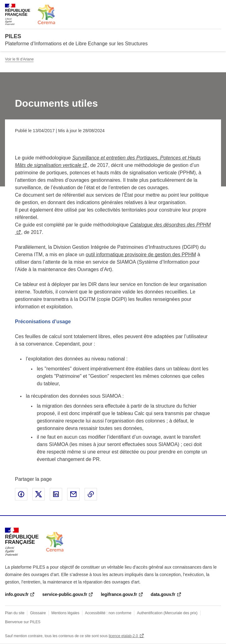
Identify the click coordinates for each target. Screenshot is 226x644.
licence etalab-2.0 (123, 636)
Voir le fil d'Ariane (19, 59)
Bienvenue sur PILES (23, 622)
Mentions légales (65, 613)
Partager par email (73, 494)
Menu (217, 7)
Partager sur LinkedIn (56, 494)
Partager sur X (39, 494)
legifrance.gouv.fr (119, 594)
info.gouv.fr (17, 594)
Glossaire (38, 613)
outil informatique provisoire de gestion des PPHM (141, 255)
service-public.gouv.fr (65, 594)
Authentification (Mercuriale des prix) (167, 613)
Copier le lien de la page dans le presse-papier (91, 494)
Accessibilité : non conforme (108, 613)
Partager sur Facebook (21, 494)
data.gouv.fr (163, 594)
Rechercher (205, 7)
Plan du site (15, 613)
